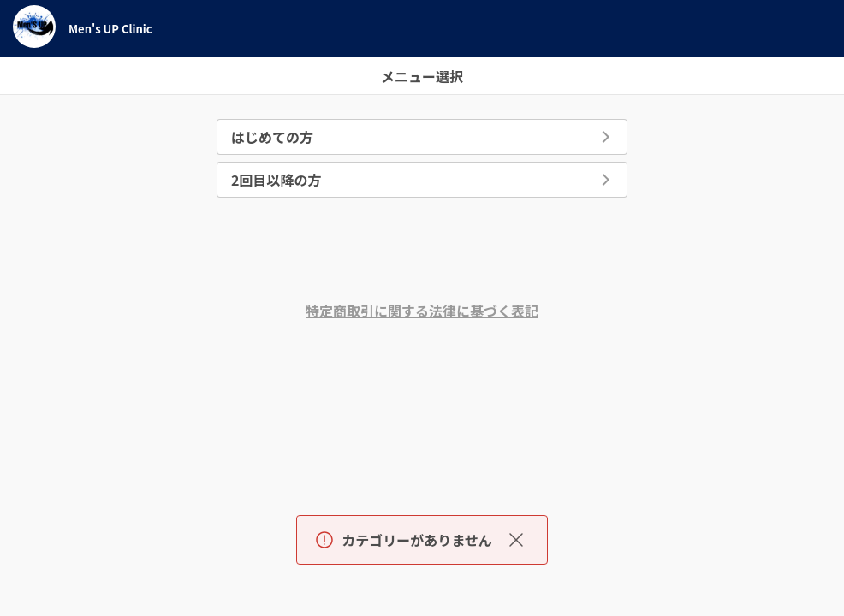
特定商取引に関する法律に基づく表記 (422, 311)
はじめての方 (272, 137)
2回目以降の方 (276, 180)
